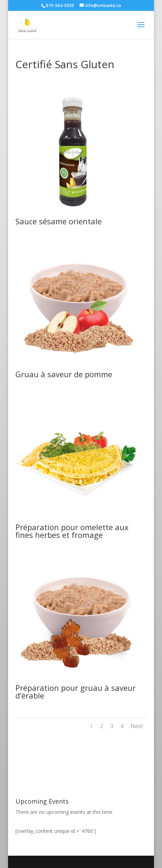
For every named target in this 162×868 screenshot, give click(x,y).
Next (137, 726)
